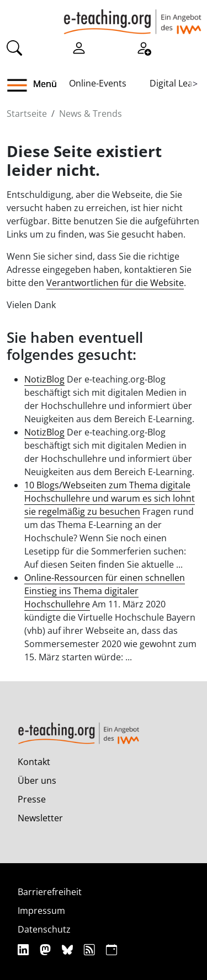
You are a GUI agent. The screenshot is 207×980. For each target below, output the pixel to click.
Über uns (37, 780)
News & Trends (91, 114)
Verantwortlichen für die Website (115, 283)
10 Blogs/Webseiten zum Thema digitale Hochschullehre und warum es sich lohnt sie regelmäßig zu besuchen (110, 498)
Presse (32, 799)
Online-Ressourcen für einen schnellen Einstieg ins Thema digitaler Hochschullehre (105, 591)
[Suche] (14, 47)
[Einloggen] (79, 47)
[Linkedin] (25, 949)
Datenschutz (44, 929)
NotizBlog (44, 379)
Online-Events (98, 83)
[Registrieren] (144, 47)
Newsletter (40, 818)
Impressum (41, 911)
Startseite (27, 114)
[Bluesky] (69, 949)
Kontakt (34, 762)
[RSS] (91, 949)
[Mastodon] (47, 949)
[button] (21, 85)
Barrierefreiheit (50, 892)
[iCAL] (112, 949)
